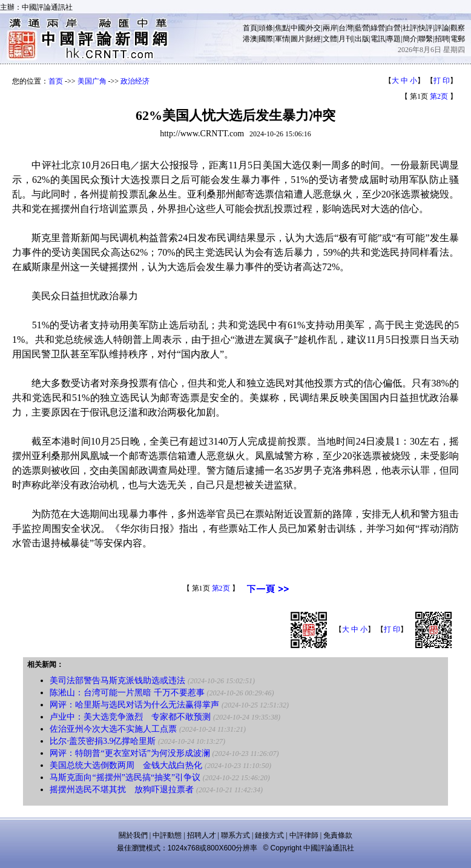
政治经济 (135, 81)
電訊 (378, 39)
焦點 (282, 28)
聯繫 (426, 39)
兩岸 (330, 28)
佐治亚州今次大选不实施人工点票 (113, 729)
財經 (314, 39)
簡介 (410, 39)
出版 (362, 39)
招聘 (442, 39)
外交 (314, 28)
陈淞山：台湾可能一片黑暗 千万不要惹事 (127, 693)
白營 (394, 28)
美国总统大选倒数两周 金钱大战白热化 (126, 765)
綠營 (378, 28)
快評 (426, 28)
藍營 (362, 28)
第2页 (439, 96)
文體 (330, 39)
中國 (298, 28)
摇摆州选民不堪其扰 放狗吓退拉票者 (122, 790)
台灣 (346, 28)
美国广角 (92, 81)
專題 (394, 39)
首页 (56, 81)
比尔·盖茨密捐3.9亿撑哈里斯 (103, 741)
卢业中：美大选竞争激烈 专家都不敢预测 (130, 717)
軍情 (282, 39)
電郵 (458, 39)
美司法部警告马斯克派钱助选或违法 (117, 681)
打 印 (442, 81)
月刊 (346, 39)
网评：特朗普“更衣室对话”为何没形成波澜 (130, 753)
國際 (266, 39)
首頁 (250, 28)
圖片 (298, 39)
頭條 (266, 28)
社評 (410, 28)
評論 (442, 28)
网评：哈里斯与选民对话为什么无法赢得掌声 (134, 705)
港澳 (250, 39)
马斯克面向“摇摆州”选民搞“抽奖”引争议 (125, 777)
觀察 (458, 28)
